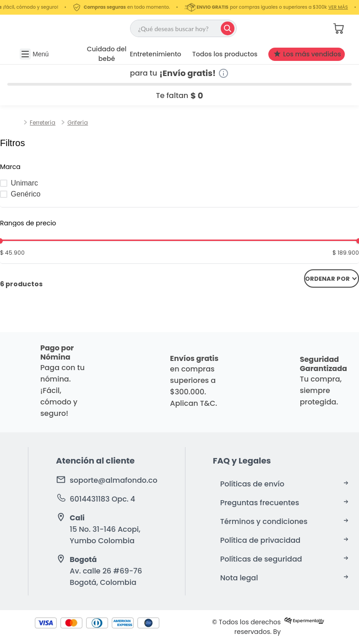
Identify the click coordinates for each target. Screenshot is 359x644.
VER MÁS (343, 7)
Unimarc (25, 183)
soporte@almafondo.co (113, 480)
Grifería (78, 123)
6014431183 (90, 499)
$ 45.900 (12, 252)
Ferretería (43, 123)
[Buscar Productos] (228, 28)
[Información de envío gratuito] (223, 73)
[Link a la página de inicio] (20, 123)
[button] (307, 28)
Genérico (26, 194)
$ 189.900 (346, 252)
